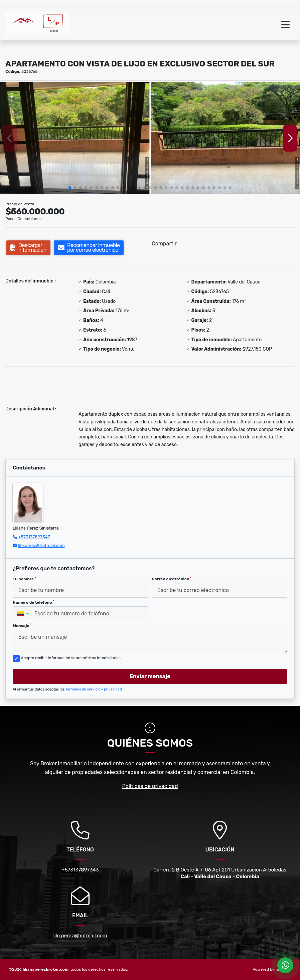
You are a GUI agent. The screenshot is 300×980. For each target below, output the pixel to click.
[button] (70, 188)
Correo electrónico (172, 579)
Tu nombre (24, 579)
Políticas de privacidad (150, 786)
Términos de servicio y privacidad (94, 689)
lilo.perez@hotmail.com (41, 545)
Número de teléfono (33, 602)
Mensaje (22, 626)
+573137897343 (34, 537)
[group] (75, 138)
